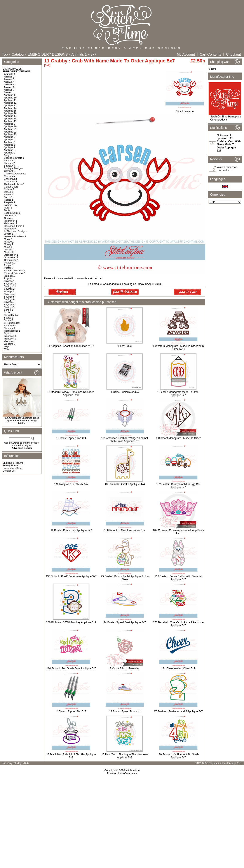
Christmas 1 (10, 176)
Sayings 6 (9, 299)
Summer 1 (10, 328)
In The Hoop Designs (15, 231)
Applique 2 (10, 124)
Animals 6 (9, 87)
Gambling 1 (10, 215)
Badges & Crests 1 (14, 158)
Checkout (234, 54)
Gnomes (9, 218)
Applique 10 (10, 98)
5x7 (94, 54)
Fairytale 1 (10, 202)
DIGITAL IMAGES (12, 69)
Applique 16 (10, 113)
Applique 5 (10, 142)
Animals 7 (9, 90)
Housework (10, 229)
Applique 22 (10, 132)
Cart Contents (210, 54)
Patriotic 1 (9, 263)
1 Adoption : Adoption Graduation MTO (71, 346)
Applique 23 (10, 134)
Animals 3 (9, 79)
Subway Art (10, 325)
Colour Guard (11, 187)
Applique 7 (10, 147)
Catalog (18, 54)
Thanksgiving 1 (12, 331)
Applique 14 (10, 108)
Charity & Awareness (15, 174)
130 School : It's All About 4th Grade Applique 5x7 (178, 756)
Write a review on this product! (227, 169)
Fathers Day (10, 205)
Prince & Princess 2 (14, 273)
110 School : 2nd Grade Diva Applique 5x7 (71, 668)
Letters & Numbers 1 (15, 236)
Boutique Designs (13, 168)
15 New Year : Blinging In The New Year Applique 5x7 (125, 756)
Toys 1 (7, 333)
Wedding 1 (10, 344)
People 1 (9, 265)
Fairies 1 (9, 200)
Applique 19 (10, 121)
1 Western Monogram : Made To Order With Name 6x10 (178, 348)
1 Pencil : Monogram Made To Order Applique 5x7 (178, 394)
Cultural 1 (9, 189)
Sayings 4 (9, 294)
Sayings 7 (9, 302)
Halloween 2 (11, 223)
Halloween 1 (11, 221)
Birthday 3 (9, 166)
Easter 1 (8, 195)
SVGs (6, 349)
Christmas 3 (10, 181)
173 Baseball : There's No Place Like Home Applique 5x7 (178, 624)
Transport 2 (10, 339)
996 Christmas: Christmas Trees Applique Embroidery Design (22, 419)
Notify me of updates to (229, 143)
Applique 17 (10, 116)
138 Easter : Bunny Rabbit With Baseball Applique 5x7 (178, 578)
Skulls (7, 312)
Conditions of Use (12, 468)
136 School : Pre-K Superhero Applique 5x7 (71, 576)
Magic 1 (8, 239)
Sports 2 (8, 320)
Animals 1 (79, 54)
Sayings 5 (9, 297)
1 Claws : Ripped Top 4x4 (71, 438)
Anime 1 (8, 92)
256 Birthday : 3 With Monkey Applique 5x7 (71, 622)
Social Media (11, 315)
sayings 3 (9, 291)
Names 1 (9, 250)
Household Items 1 (14, 226)
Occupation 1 (11, 255)
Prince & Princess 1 (14, 270)
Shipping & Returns (13, 463)
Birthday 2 (9, 163)
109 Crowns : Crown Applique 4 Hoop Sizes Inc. (178, 532)
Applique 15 (10, 111)
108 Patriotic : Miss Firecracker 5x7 (125, 530)
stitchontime (132, 770)
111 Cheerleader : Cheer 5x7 (178, 668)
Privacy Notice (10, 465)
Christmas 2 (10, 179)
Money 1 (9, 244)
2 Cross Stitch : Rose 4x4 (125, 668)
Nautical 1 (9, 252)
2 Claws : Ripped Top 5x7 (71, 711)
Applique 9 (10, 153)
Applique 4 (10, 139)
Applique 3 (10, 137)
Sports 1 (8, 318)
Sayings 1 (9, 281)
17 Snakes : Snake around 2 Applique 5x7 (178, 711)
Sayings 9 (9, 307)
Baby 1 (8, 155)
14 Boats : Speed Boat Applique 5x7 (125, 622)
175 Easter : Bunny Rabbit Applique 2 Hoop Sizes (125, 578)
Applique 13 (10, 105)
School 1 (9, 310)
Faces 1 (8, 197)
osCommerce (129, 773)
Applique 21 (10, 129)
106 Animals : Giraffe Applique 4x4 (125, 484)
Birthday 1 (9, 160)
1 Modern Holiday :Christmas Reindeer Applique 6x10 (71, 394)
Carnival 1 (9, 171)
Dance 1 (8, 192)
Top (5, 54)
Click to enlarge (185, 110)
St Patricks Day (12, 323)
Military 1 (9, 242)
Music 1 (8, 247)
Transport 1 (10, 336)
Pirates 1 (9, 268)
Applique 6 (10, 145)
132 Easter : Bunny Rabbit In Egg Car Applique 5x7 (178, 486)
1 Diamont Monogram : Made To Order (178, 438)
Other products (219, 120)
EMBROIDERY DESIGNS (48, 54)
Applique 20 (10, 126)
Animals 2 (9, 77)
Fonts (7, 210)
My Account (186, 54)
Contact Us (9, 471)
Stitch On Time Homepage (226, 117)
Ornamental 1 (11, 260)
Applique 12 (10, 103)
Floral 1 (8, 208)
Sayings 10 (10, 284)
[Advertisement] (122, 813)
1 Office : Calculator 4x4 (125, 392)
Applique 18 (10, 119)
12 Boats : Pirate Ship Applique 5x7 (71, 530)
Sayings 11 (10, 286)
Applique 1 (10, 95)
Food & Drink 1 (12, 213)
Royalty (8, 278)
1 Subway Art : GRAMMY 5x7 (71, 484)
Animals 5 (9, 84)
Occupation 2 (11, 257)
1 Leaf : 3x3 (125, 346)
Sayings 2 (9, 289)
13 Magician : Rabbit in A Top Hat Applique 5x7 (71, 756)
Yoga (7, 346)
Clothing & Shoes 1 (14, 184)
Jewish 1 (9, 234)
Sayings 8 (9, 305)
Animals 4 (9, 82)
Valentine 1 (10, 341)
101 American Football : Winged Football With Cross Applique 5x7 (125, 440)
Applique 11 (10, 100)
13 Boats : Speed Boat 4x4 (125, 711)
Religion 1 (9, 276)
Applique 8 (10, 150)
